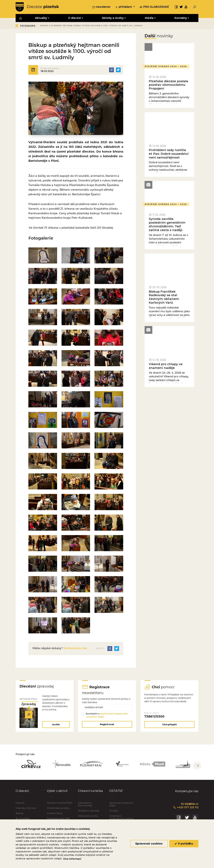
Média (45, 26)
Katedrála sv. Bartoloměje (85, 805)
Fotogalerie (82, 26)
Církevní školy (55, 814)
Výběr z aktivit (57, 792)
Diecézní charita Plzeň (60, 804)
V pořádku (184, 844)
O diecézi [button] (74, 18)
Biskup (19, 814)
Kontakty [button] (181, 18)
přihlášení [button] (124, 7)
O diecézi (22, 792)
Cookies (114, 812)
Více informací (72, 859)
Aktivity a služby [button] (113, 18)
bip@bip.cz (189, 805)
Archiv (56, 725)
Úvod (33, 26)
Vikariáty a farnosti (26, 809)
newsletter (101, 7)
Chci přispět (169, 725)
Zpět (21, 26)
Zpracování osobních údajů (121, 805)
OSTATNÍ (116, 792)
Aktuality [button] (41, 18)
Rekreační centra (88, 817)
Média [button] (149, 18)
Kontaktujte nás (75, 649)
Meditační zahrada (88, 812)
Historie (20, 804)
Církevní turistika (90, 792)
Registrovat (107, 725)
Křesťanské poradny (58, 809)
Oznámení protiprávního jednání (121, 818)
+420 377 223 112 (185, 808)
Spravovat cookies (149, 844)
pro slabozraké (154, 7)
